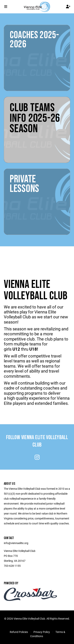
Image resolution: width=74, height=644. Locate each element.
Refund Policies (19, 632)
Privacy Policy (42, 632)
